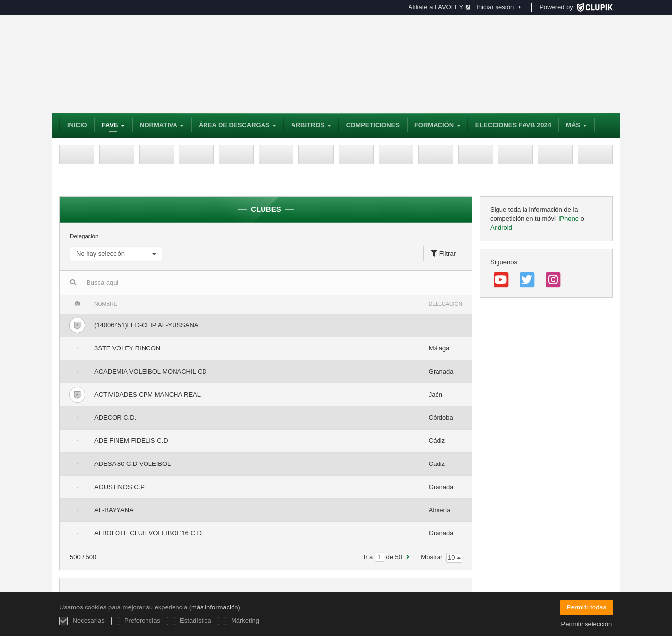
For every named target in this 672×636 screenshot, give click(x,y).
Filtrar (443, 253)
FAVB (113, 125)
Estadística (189, 621)
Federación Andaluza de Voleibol (195, 64)
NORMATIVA (162, 125)
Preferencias (136, 621)
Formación (438, 125)
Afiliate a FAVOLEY (440, 7)
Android (501, 227)
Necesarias (82, 621)
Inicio (77, 125)
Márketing (238, 621)
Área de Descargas (237, 125)
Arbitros (311, 125)
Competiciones (373, 125)
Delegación (116, 247)
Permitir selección (587, 624)
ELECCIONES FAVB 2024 (513, 125)
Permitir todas (586, 607)
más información (215, 607)
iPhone (568, 218)
